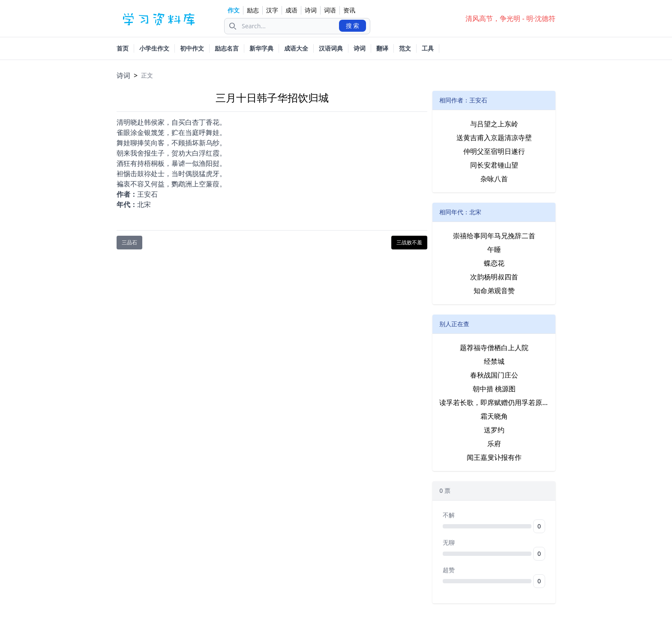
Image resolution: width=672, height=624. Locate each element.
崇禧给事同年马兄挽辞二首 (494, 236)
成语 (291, 10)
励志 (253, 10)
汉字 (272, 10)
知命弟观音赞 (494, 291)
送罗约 (494, 430)
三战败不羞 (409, 242)
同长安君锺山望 (494, 165)
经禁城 (494, 361)
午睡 (494, 249)
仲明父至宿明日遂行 (494, 151)
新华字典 (261, 48)
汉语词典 (331, 48)
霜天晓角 (494, 416)
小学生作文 (154, 48)
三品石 (129, 242)
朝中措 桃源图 (494, 389)
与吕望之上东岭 (494, 124)
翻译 (382, 48)
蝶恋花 (494, 263)
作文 (234, 10)
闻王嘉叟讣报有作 (494, 457)
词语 (330, 10)
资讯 (349, 10)
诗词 (311, 10)
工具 (428, 48)
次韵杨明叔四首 (494, 277)
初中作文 (192, 48)
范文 (405, 48)
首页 (123, 48)
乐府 (494, 444)
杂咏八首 (494, 179)
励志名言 (227, 48)
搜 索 (353, 25)
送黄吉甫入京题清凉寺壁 (494, 138)
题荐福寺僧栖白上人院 (494, 348)
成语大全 (296, 48)
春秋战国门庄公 (494, 375)
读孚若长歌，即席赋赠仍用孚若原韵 (494, 402)
